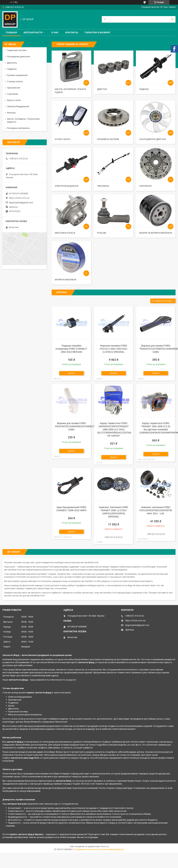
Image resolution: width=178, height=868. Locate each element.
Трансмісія (103, 186)
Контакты (72, 32)
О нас (55, 32)
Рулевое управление (17, 75)
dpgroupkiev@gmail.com (21, 203)
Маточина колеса (65, 233)
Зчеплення (145, 186)
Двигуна (102, 89)
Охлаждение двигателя (19, 57)
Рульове (102, 233)
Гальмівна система (108, 139)
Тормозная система (17, 50)
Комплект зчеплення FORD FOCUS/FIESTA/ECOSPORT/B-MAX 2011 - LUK (156, 510)
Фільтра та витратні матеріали (156, 233)
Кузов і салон (63, 139)
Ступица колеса (15, 81)
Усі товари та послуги (162, 301)
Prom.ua (105, 847)
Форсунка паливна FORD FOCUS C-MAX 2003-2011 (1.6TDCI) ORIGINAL (114, 349)
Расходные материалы (18, 128)
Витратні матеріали (66, 280)
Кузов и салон (14, 100)
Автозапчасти (33, 32)
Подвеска (12, 69)
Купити (72, 373)
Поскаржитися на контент (85, 849)
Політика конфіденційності (112, 849)
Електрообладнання (67, 186)
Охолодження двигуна (152, 139)
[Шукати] (172, 19)
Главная (11, 32)
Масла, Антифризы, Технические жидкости (23, 120)
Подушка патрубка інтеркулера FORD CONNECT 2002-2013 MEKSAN (71, 349)
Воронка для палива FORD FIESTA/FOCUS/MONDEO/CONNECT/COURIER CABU (81, 426)
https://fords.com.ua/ (19, 198)
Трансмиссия (14, 88)
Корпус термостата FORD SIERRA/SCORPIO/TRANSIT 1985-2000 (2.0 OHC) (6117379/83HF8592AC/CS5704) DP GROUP (114, 429)
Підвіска (144, 89)
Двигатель (12, 63)
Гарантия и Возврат (98, 32)
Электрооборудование (18, 106)
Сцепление (13, 94)
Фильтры (11, 113)
